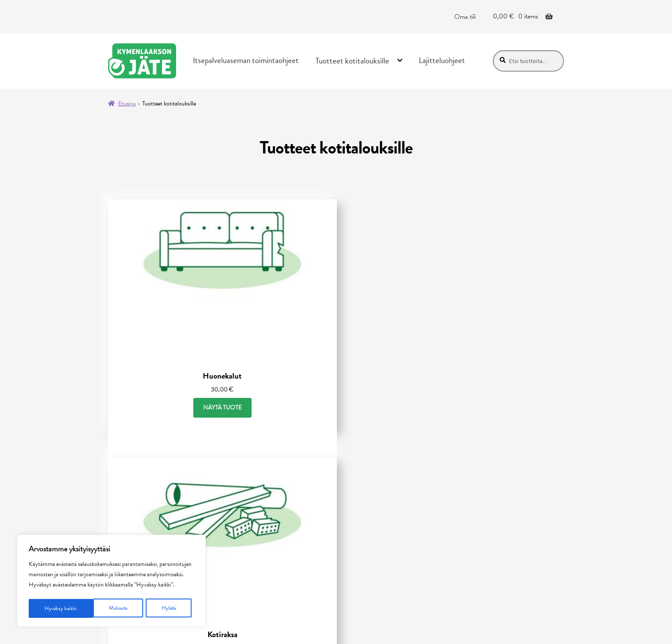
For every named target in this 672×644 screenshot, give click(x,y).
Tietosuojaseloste (262, 489)
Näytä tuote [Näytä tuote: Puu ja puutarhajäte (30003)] (495, 341)
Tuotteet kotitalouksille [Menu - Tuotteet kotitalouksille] (352, 61)
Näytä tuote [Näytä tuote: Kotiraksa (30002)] (336, 341)
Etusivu (127, 104)
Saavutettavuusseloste (271, 516)
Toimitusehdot (258, 503)
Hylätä (105, 608)
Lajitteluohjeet (442, 60)
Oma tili (465, 17)
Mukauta (54, 608)
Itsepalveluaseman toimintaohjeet (246, 60)
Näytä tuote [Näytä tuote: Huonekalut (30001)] (177, 341)
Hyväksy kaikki (162, 608)
